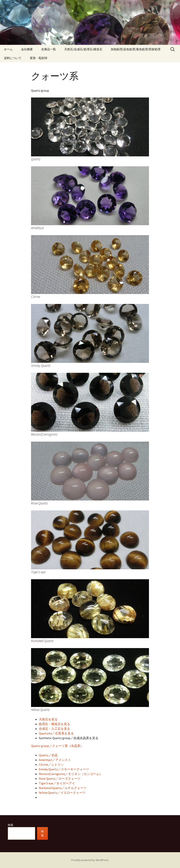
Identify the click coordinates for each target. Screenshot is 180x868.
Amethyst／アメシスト (55, 760)
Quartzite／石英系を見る (56, 733)
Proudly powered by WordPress (90, 860)
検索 (11, 825)
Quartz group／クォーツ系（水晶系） (57, 746)
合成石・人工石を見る (54, 729)
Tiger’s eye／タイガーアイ (57, 783)
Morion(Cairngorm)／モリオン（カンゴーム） (71, 774)
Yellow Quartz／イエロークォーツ (62, 793)
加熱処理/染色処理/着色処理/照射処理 (136, 49)
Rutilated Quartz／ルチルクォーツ (63, 788)
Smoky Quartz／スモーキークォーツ (64, 769)
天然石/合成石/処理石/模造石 (83, 49)
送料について (13, 58)
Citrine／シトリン (51, 764)
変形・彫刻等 (39, 58)
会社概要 (27, 49)
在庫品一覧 (49, 49)
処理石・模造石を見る (54, 724)
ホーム (8, 49)
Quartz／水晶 (48, 755)
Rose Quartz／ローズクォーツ (60, 779)
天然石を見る (48, 719)
